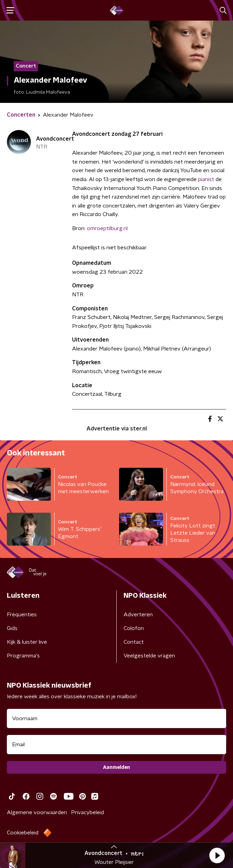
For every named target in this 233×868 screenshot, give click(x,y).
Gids (12, 628)
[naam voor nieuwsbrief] (116, 718)
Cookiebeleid (23, 833)
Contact (134, 642)
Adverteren (138, 615)
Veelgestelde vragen (149, 656)
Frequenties (22, 615)
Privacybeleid (88, 812)
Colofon (134, 628)
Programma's (23, 656)
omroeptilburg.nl (107, 228)
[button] (217, 855)
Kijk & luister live (27, 642)
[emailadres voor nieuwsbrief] (116, 745)
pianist (206, 179)
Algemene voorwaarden (37, 812)
